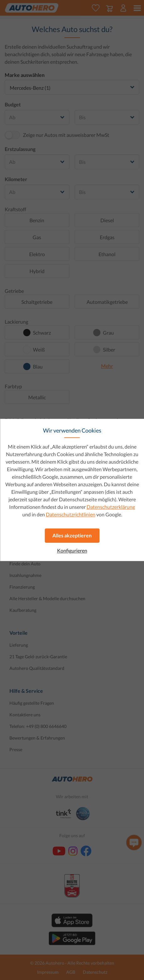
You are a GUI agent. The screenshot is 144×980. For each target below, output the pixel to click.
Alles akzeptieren (72, 535)
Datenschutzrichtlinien (71, 514)
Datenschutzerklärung (111, 507)
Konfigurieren (72, 551)
